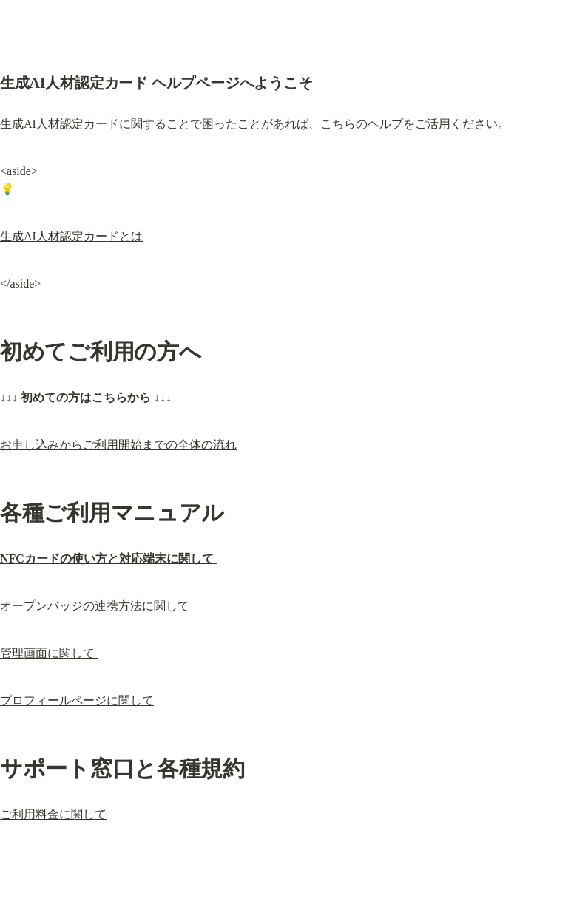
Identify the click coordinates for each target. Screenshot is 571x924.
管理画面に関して (49, 653)
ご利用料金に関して (53, 814)
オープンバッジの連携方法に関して (95, 606)
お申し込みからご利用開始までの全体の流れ (118, 445)
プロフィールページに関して (77, 700)
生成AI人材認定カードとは (71, 236)
